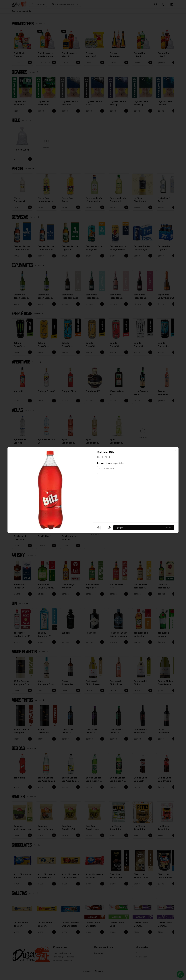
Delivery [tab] (78, 478)
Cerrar (93, 509)
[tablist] (93, 478)
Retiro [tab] (108, 478)
